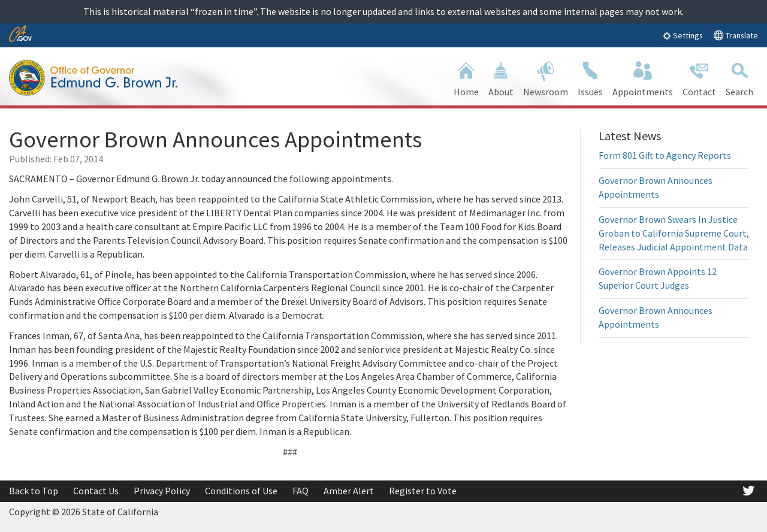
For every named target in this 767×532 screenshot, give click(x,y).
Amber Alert (349, 491)
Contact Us (96, 491)
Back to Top (34, 491)
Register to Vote (423, 491)
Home (466, 78)
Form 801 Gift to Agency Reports (665, 155)
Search (739, 78)
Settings (683, 35)
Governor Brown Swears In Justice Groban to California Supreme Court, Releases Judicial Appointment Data (674, 233)
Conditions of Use (241, 491)
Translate (736, 35)
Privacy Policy (162, 491)
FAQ (301, 491)
